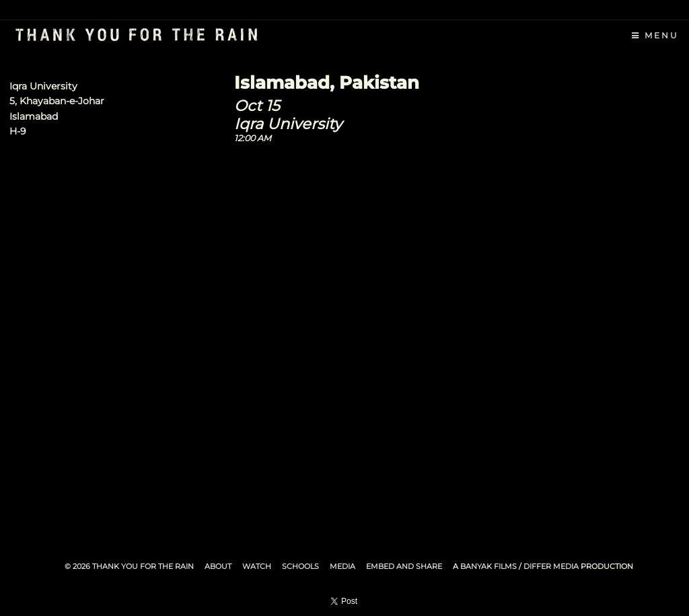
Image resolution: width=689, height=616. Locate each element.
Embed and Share (404, 566)
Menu (655, 35)
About (218, 566)
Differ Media (551, 566)
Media (342, 566)
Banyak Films (488, 566)
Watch (257, 566)
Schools (300, 566)
